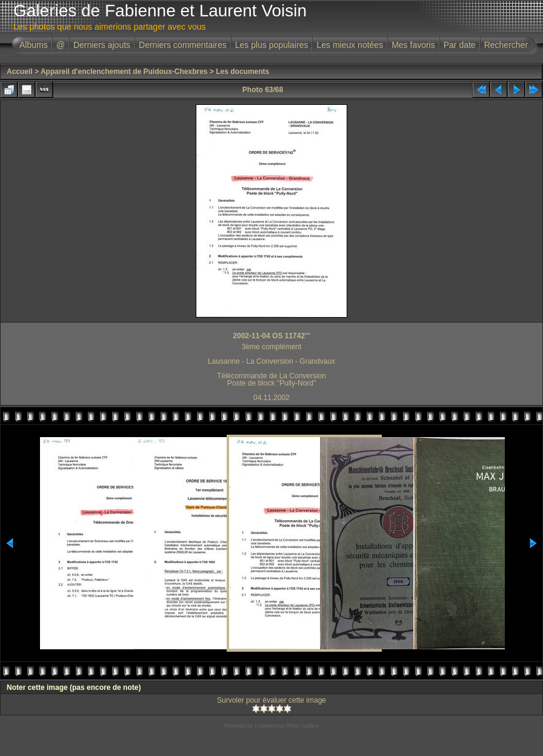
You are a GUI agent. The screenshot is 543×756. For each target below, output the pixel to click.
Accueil (20, 72)
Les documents (242, 72)
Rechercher (506, 45)
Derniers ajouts (102, 45)
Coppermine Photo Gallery (287, 726)
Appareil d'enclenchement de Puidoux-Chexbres (124, 72)
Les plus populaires (272, 45)
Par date (460, 45)
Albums (34, 45)
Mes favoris (413, 45)
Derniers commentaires (183, 45)
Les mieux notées (350, 45)
